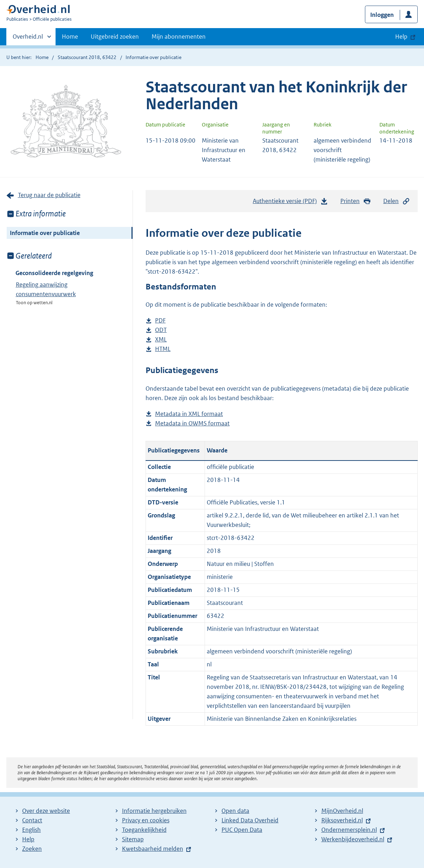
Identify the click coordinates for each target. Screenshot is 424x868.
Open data (235, 811)
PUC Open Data (242, 830)
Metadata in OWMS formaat (192, 423)
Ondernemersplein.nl (349, 830)
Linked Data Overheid (250, 820)
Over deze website (46, 811)
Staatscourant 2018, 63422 (87, 57)
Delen (397, 201)
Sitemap (133, 839)
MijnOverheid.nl (342, 811)
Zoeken (32, 849)
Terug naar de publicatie (49, 195)
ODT (161, 330)
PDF (160, 321)
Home (70, 37)
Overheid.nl (28, 39)
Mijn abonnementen (179, 37)
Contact (32, 820)
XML (161, 340)
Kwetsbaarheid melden (153, 849)
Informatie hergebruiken (154, 811)
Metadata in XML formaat (189, 414)
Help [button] (401, 37)
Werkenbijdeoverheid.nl (353, 839)
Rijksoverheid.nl (342, 820)
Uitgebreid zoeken (115, 37)
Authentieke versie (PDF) (290, 203)
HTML (163, 349)
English (31, 830)
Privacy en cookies (146, 820)
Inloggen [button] (382, 15)
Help (28, 839)
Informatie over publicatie (45, 233)
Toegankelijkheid (144, 830)
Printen (356, 201)
